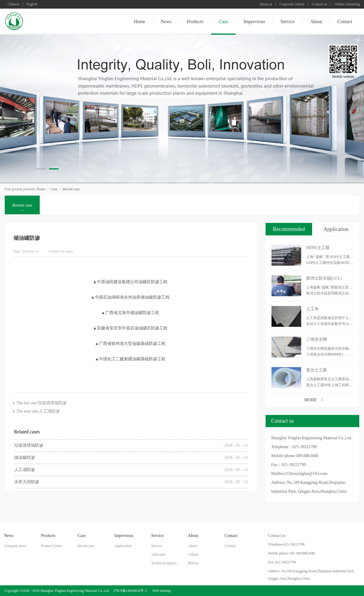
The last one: (41, 403)
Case (54, 189)
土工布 (312, 309)
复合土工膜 (317, 370)
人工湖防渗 (25, 470)
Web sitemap (161, 591)
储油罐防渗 (25, 458)
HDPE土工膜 (318, 248)
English (32, 4)
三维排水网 (317, 339)
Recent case (71, 189)
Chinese (13, 4)
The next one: (38, 411)
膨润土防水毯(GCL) (324, 278)
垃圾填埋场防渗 (29, 445)
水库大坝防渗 (27, 482)
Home (139, 22)
